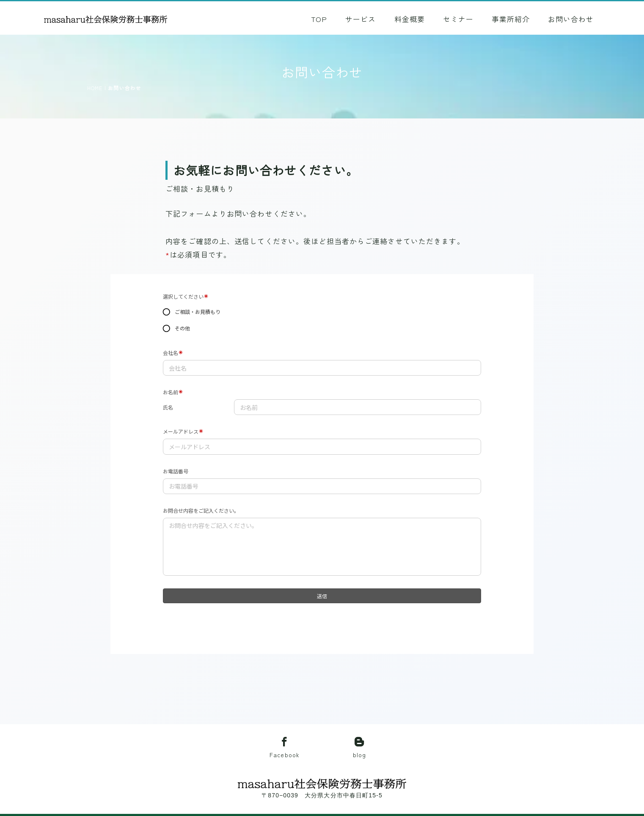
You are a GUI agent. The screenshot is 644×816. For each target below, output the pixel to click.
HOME (95, 88)
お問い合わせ (571, 19)
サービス (361, 19)
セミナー (458, 19)
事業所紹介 (511, 19)
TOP (319, 19)
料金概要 (410, 19)
